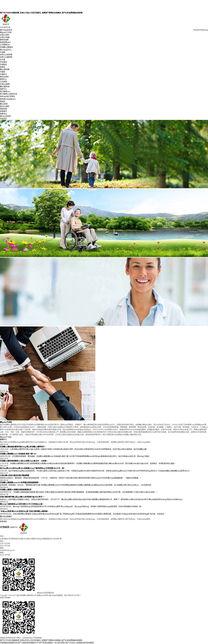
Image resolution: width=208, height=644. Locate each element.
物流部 (3, 101)
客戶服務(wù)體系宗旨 (9, 94)
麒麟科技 (14, 527)
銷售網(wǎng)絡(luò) (8, 99)
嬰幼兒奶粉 (4, 77)
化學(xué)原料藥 (6, 55)
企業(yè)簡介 (5, 35)
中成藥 (3, 52)
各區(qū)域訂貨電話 (8, 96)
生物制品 (3, 64)
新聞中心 (3, 79)
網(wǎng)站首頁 (6, 30)
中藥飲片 (3, 74)
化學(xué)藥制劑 (6, 57)
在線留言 (3, 119)
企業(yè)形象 (5, 37)
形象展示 (3, 114)
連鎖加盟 (3, 109)
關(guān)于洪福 (6, 32)
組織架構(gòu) (5, 42)
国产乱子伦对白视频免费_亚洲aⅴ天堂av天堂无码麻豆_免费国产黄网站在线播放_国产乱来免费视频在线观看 (41, 13)
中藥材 (3, 72)
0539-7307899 (5, 598)
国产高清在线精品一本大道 (49, 643)
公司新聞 (3, 82)
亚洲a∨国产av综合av (68, 643)
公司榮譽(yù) (5, 45)
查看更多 (3, 521)
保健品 (3, 67)
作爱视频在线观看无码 (9, 643)
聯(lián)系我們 (5, 116)
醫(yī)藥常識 (5, 87)
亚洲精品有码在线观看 (85, 643)
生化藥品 (3, 62)
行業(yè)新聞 (5, 84)
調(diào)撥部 (5, 106)
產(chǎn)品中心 (6, 50)
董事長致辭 (4, 40)
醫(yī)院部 (4, 104)
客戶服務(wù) (5, 91)
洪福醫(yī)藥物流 (6, 47)
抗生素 (3, 60)
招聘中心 (3, 89)
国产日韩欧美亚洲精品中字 (28, 643)
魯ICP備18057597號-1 (72, 595)
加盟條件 (3, 111)
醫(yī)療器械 (5, 69)
